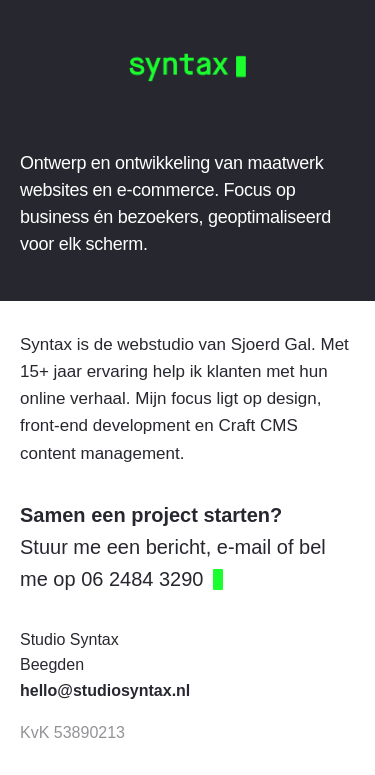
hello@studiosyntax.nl (105, 690)
